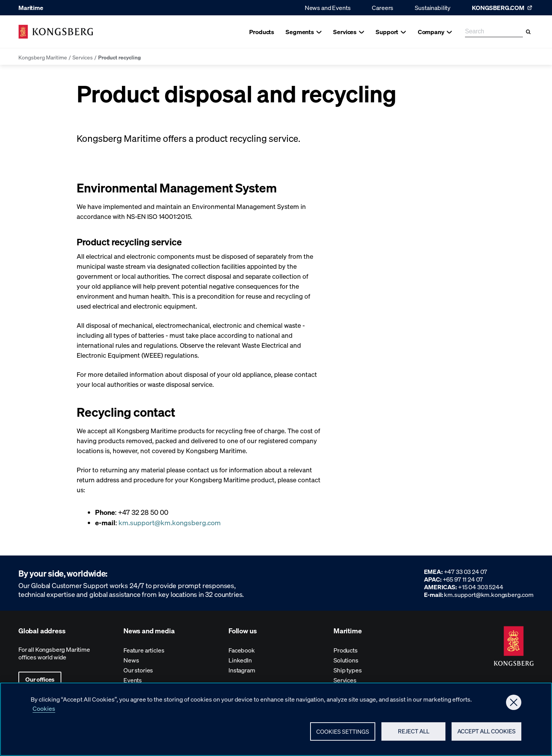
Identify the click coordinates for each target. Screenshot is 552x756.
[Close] (514, 705)
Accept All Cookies (486, 735)
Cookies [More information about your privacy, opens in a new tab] (44, 711)
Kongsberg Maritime (43, 57)
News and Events (328, 7)
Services (83, 57)
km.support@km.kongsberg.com (170, 522)
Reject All (414, 735)
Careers (383, 7)
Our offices (40, 679)
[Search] (528, 32)
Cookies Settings (343, 735)
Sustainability (433, 7)
